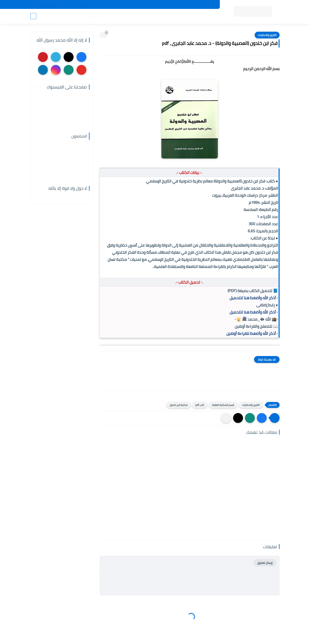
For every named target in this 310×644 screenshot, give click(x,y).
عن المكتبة (135, 5)
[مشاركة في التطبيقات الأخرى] (226, 418)
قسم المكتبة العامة (223, 405)
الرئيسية (215, 16)
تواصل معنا (118, 5)
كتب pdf (200, 405)
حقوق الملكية (154, 5)
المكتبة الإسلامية (156, 16)
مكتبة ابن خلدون (179, 405)
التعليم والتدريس (92, 16)
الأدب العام (113, 16)
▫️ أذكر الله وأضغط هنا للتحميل (254, 298)
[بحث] (33, 16)
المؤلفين (177, 16)
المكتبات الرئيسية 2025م (181, 5)
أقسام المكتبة (196, 16)
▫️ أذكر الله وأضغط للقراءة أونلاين (252, 333)
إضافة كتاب (101, 5)
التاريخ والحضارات (267, 35)
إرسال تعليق (265, 563)
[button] (262, 418)
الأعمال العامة (68, 16)
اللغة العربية (132, 16)
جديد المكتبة (208, 5)
